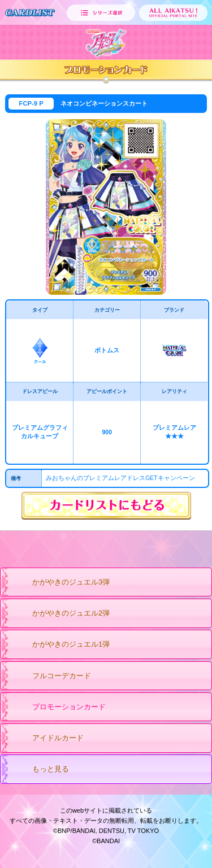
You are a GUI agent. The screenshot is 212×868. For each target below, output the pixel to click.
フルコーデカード (51, 677)
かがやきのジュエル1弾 (60, 645)
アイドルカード (47, 739)
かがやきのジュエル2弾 (60, 614)
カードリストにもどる (106, 506)
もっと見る (40, 770)
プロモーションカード (58, 708)
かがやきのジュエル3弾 (60, 583)
